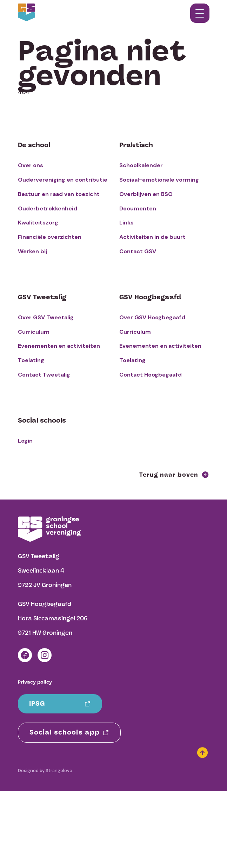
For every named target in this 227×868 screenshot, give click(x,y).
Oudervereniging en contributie (63, 180)
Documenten (138, 208)
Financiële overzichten (50, 237)
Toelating (31, 360)
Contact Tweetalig (44, 375)
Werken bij (32, 251)
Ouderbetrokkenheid (48, 208)
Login (25, 441)
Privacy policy (35, 682)
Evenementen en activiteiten (59, 346)
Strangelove (59, 771)
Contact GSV (138, 251)
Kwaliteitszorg (38, 223)
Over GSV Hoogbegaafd (152, 317)
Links (126, 223)
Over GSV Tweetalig (46, 317)
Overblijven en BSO (146, 194)
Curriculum (34, 332)
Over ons (31, 165)
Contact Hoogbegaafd (151, 375)
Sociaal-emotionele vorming (159, 180)
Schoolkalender (141, 165)
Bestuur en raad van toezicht (59, 194)
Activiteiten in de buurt (152, 237)
